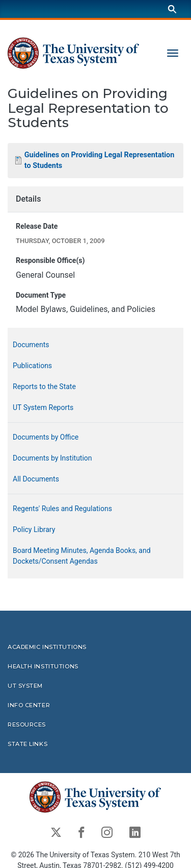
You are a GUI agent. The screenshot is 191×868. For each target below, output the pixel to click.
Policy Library (34, 529)
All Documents (36, 478)
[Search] (172, 9)
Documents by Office (46, 437)
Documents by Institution (52, 457)
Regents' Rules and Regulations (62, 508)
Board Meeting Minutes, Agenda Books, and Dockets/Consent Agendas (82, 555)
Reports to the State (44, 386)
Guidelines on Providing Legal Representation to (99, 160)
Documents (31, 344)
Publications (32, 365)
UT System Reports (43, 407)
